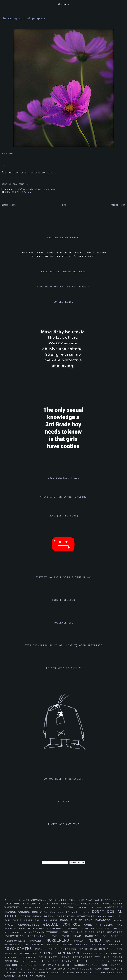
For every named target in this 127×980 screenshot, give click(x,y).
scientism (30, 954)
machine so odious (104, 936)
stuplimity (50, 958)
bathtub (54, 904)
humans (40, 929)
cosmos (25, 912)
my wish (63, 802)
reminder (108, 949)
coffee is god (91, 908)
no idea (114, 941)
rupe (120, 949)
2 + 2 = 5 (14, 900)
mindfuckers (17, 941)
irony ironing (92, 929)
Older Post (118, 205)
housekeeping (63, 623)
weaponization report (63, 238)
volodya (88, 969)
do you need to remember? (64, 779)
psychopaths (20, 949)
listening (39, 936)
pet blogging (62, 945)
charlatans (34, 908)
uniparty (74, 969)
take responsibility (83, 958)
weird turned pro (67, 973)
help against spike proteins (63, 272)
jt (7, 933)
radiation (69, 949)
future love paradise (92, 920)
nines (54, 189)
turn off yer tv (18, 969)
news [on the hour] (63, 516)
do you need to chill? (63, 668)
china (70, 908)
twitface (38, 969)
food (65, 920)
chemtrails (54, 908)
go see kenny (63, 302)
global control (64, 925)
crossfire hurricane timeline (63, 497)
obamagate (14, 945)
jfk (109, 929)
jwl (25, 933)
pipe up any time (13, 184)
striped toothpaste (22, 958)
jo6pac (118, 929)
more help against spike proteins (63, 287)
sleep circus (97, 954)
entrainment (108, 917)
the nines (64, 4)
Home (63, 205)
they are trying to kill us (72, 961)
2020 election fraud (64, 478)
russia (12, 954)
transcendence (86, 965)
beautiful (71, 904)
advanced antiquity (50, 900)
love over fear (67, 936)
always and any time (64, 824)
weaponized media (34, 973)
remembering (89, 949)
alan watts (95, 900)
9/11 (27, 900)
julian (16, 933)
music (81, 941)
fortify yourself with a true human (64, 578)
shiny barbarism (62, 953)
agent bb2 (77, 900)
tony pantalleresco (56, 965)
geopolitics (31, 925)
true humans (111, 965)
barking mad (35, 904)
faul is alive (48, 921)
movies (39, 941)
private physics (107, 945)
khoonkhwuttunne (40, 189)
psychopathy (47, 949)
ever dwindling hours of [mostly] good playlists (63, 646)
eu (121, 917)
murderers (61, 941)
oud (27, 945)
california (23, 189)
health (25, 929)
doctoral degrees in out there (62, 912)
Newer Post (9, 205)
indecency (56, 929)
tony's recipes (64, 600)
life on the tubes (79, 933)
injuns (73, 929)
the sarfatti (31, 961)
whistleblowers (32, 976)
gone (90, 925)
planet (84, 945)
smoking (117, 954)
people (39, 945)
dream (50, 917)
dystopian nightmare (77, 917)
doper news (32, 917)
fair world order (20, 921)
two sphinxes (57, 969)
